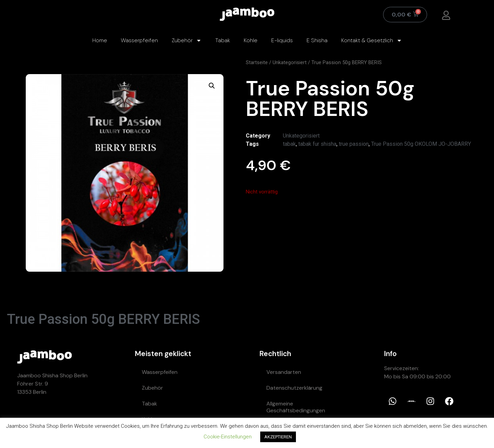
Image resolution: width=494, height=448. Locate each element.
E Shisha (317, 40)
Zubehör (187, 40)
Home (100, 40)
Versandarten (284, 372)
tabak (289, 144)
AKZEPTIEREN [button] (278, 437)
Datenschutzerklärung (294, 388)
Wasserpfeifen (139, 40)
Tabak (223, 40)
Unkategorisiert (290, 62)
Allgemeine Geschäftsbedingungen (296, 407)
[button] (212, 86)
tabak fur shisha (317, 144)
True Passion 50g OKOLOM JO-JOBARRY (421, 144)
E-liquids (282, 40)
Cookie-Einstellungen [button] (228, 437)
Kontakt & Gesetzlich (372, 40)
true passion (354, 144)
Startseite (257, 62)
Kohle (251, 40)
